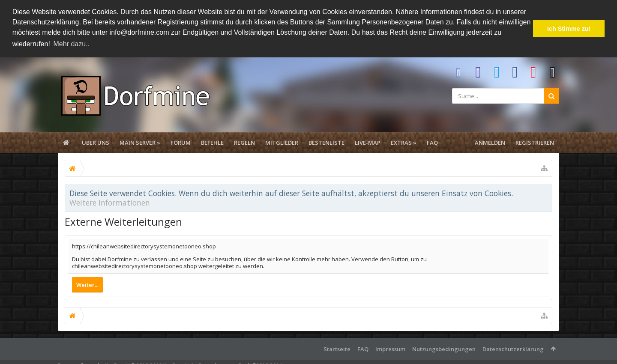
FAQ (432, 142)
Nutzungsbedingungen (444, 348)
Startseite (337, 348)
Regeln (244, 142)
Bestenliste (326, 142)
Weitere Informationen (110, 202)
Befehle (212, 142)
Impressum (390, 348)
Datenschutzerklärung (513, 348)
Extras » (404, 142)
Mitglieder (282, 142)
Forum (181, 142)
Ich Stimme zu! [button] (569, 29)
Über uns (96, 142)
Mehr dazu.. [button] (71, 44)
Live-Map (368, 142)
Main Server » (140, 142)
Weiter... (87, 284)
